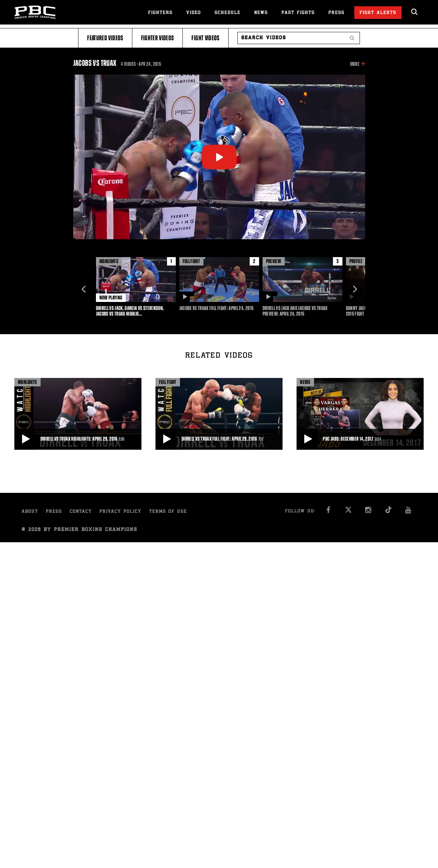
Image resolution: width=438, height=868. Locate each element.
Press (336, 13)
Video (194, 13)
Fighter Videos (158, 38)
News (261, 13)
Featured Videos (105, 38)
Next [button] (355, 289)
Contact (81, 512)
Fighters (160, 13)
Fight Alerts (378, 13)
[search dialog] (415, 12)
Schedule (228, 13)
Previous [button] (84, 289)
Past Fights (298, 13)
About (30, 512)
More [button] (355, 64)
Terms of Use (168, 512)
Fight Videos (205, 38)
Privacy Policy (120, 512)
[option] (136, 287)
